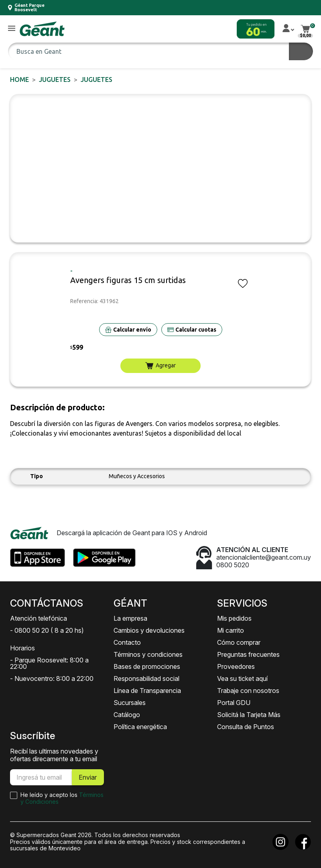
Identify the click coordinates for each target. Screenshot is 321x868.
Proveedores (236, 666)
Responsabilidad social (146, 679)
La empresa (130, 618)
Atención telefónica (39, 618)
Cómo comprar (239, 642)
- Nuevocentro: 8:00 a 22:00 (52, 679)
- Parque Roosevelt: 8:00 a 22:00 (49, 663)
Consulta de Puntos (246, 727)
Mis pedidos (234, 618)
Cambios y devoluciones (149, 630)
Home (19, 79)
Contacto (127, 642)
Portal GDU (234, 703)
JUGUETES (55, 79)
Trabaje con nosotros (248, 691)
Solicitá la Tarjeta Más (249, 715)
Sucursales (130, 703)
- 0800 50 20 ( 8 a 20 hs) (47, 630)
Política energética (140, 727)
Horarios (22, 648)
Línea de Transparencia (147, 691)
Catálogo (127, 715)
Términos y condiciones (148, 654)
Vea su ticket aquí (242, 679)
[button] (12, 29)
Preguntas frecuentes (248, 654)
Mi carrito (231, 630)
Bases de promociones (147, 666)
